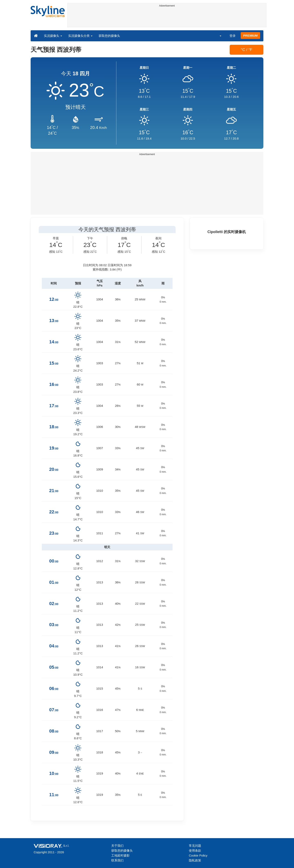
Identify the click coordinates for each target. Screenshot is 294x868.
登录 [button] (233, 36)
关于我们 (117, 846)
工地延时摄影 (120, 855)
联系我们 (117, 860)
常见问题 (195, 846)
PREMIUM (250, 36)
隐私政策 (195, 860)
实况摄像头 (53, 36)
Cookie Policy (198, 855)
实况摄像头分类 (80, 36)
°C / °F (246, 50)
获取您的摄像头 (109, 36)
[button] (218, 36)
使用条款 (195, 851)
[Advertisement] (167, 18)
